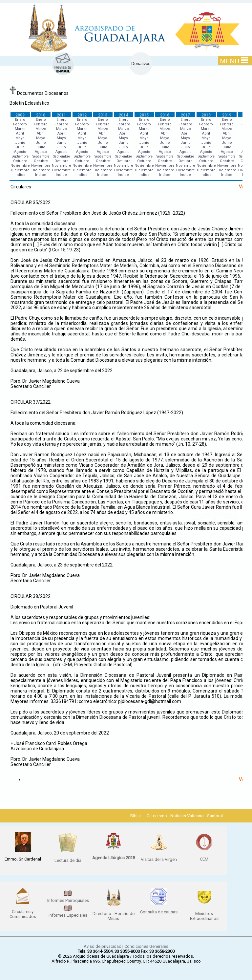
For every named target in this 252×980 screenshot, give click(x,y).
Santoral (215, 816)
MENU (234, 61)
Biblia (136, 816)
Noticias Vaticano (187, 816)
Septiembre (20, 156)
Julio (20, 147)
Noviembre (20, 166)
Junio (20, 143)
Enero (20, 120)
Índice (20, 175)
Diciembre (20, 170)
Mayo (20, 138)
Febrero (20, 124)
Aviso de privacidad (103, 946)
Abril (20, 133)
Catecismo (157, 816)
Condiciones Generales (146, 946)
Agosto (20, 152)
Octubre (20, 161)
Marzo (20, 129)
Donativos (141, 64)
